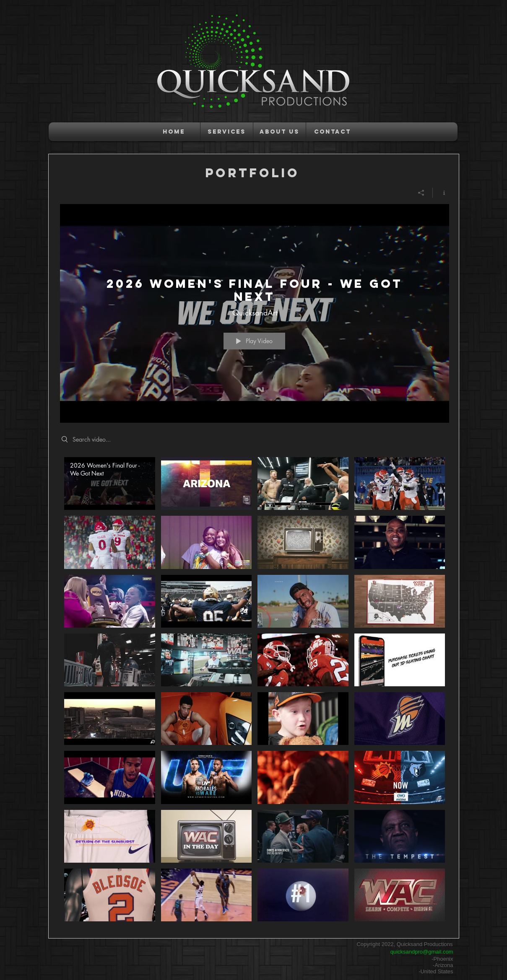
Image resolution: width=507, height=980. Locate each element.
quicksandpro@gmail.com (422, 952)
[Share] (421, 193)
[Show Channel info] (441, 193)
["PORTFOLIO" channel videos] (255, 691)
